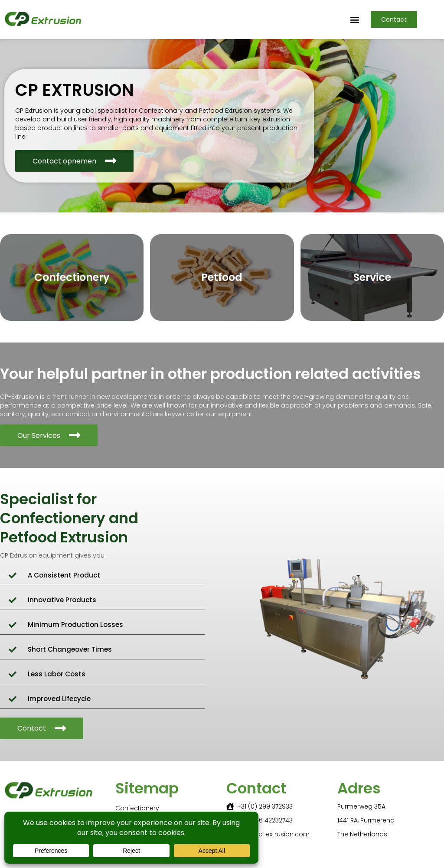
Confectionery (72, 277)
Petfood (222, 277)
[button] (355, 20)
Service (372, 277)
